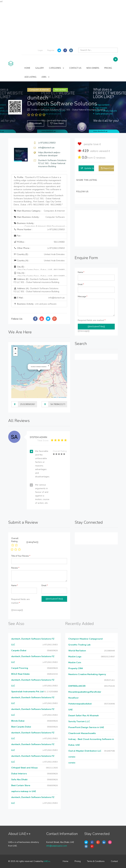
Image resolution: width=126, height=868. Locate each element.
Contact (114, 861)
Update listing (91, 168)
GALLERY (40, 68)
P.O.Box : (39, 242)
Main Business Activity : (39, 217)
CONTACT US (75, 68)
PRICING (108, 68)
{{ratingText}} (32, 542)
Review (15, 568)
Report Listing (110, 168)
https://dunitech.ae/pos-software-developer (50, 154)
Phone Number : (39, 230)
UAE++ (47, 861)
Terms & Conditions (96, 861)
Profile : (38, 191)
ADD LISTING (30, 77)
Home (65, 861)
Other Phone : (39, 248)
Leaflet (54, 397)
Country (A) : (39, 261)
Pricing (78, 861)
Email (81, 284)
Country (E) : (39, 254)
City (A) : (39, 274)
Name (81, 272)
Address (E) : (36, 281)
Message (83, 297)
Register (51, 50)
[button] (49, 366)
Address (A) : (36, 290)
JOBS (45, 77)
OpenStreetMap (62, 397)
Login (40, 50)
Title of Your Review (21, 556)
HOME (27, 68)
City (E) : (39, 268)
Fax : (18, 236)
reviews (100, 158)
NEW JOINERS (93, 68)
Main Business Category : (39, 211)
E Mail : (39, 298)
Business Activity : (39, 224)
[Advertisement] (63, 24)
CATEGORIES (57, 68)
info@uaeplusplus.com (57, 846)
